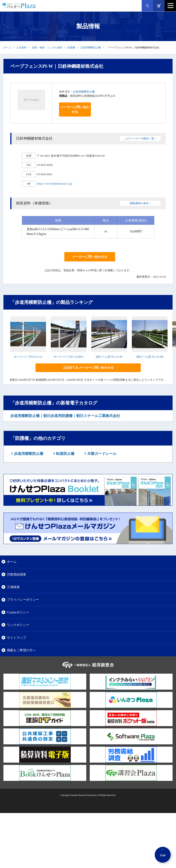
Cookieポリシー (18, 612)
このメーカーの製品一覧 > (140, 138)
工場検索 (13, 587)
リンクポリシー (18, 625)
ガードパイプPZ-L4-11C (28, 357)
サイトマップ (16, 638)
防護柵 (71, 47)
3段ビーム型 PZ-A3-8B (150, 357)
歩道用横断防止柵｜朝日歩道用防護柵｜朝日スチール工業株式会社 (65, 416)
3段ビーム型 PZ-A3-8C (109, 357)
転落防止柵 (65, 454)
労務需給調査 (16, 574)
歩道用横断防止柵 (91, 47)
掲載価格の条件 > (140, 203)
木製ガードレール (101, 454)
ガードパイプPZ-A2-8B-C (69, 357)
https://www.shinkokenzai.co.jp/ (55, 184)
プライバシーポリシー (23, 600)
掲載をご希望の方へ (21, 650)
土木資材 (22, 47)
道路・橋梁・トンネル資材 (47, 47)
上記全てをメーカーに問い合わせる (88, 368)
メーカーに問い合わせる (75, 109)
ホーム (7, 47)
